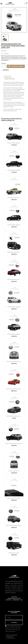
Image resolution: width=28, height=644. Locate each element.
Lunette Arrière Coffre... (14, 553)
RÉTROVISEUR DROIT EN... (14, 252)
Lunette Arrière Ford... (14, 471)
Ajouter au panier (16, 66)
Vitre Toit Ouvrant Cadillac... (14, 498)
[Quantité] (3, 66)
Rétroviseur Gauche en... (14, 198)
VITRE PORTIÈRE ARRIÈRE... (14, 143)
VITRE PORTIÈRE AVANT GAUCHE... (14, 444)
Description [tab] (8, 76)
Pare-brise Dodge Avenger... (14, 362)
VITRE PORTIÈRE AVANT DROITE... (14, 526)
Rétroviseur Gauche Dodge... (14, 389)
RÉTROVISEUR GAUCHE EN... (14, 416)
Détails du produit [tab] (10, 79)
